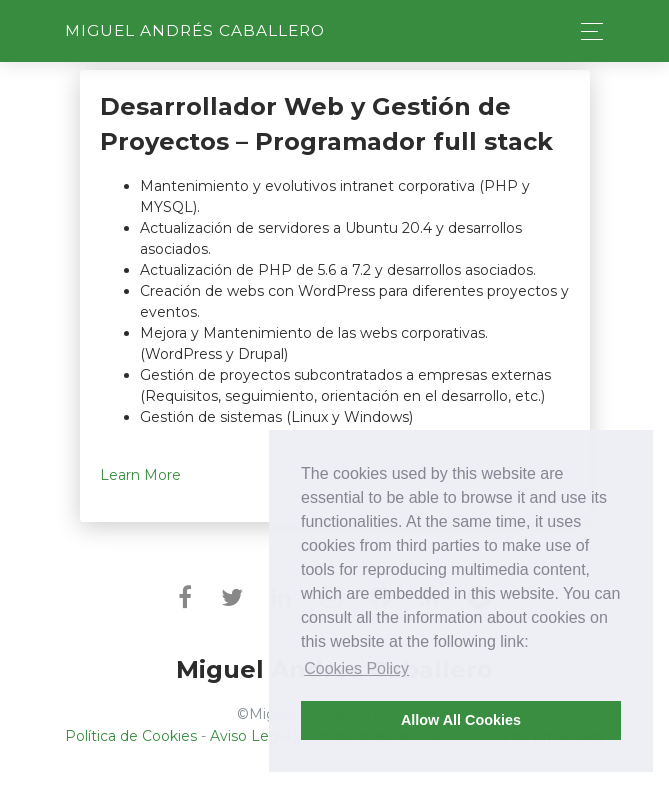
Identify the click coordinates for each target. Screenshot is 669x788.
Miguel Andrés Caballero (195, 30)
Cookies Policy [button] (356, 668)
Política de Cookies (131, 736)
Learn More (140, 475)
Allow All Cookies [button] (461, 720)
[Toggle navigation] (586, 31)
